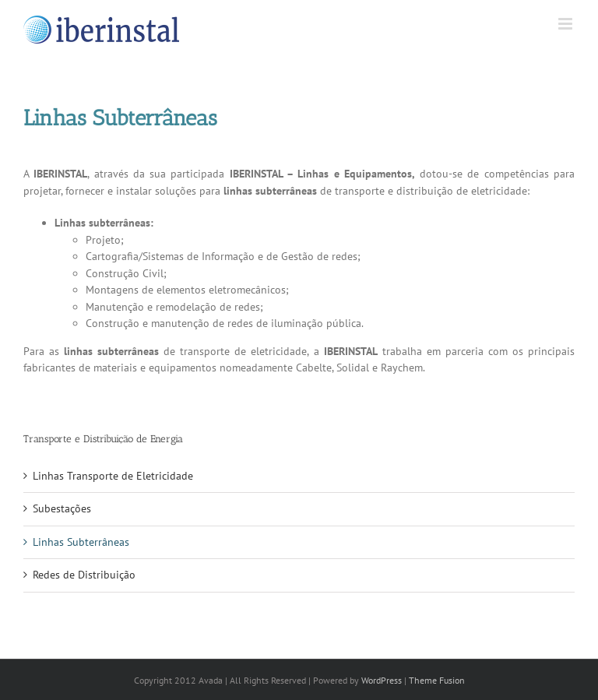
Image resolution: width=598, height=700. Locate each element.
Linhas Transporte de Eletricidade (113, 476)
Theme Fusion (437, 680)
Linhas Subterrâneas (81, 542)
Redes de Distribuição (84, 575)
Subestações (62, 508)
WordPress (382, 680)
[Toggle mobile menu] (566, 24)
